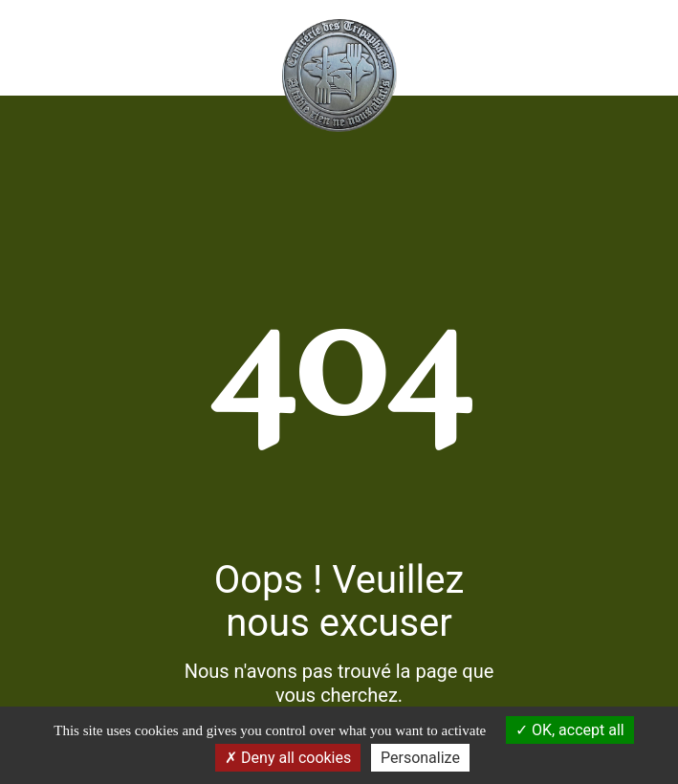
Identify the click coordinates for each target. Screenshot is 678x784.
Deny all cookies (288, 758)
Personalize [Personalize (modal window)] (420, 758)
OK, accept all (570, 730)
